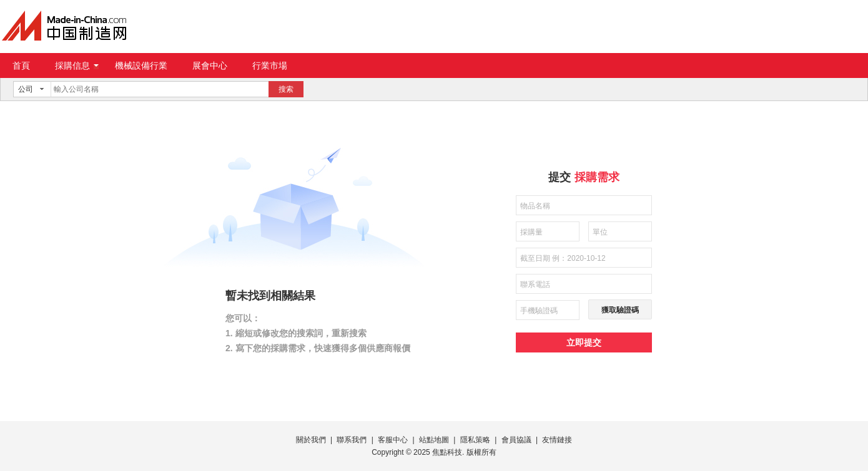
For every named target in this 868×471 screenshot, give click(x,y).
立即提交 (584, 342)
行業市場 (270, 66)
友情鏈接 (557, 440)
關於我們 (311, 440)
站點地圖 (434, 440)
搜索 (286, 89)
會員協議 (516, 440)
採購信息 (77, 66)
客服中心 (393, 440)
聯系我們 (352, 440)
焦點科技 (447, 452)
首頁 (21, 66)
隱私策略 (475, 440)
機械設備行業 (141, 66)
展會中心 (210, 66)
